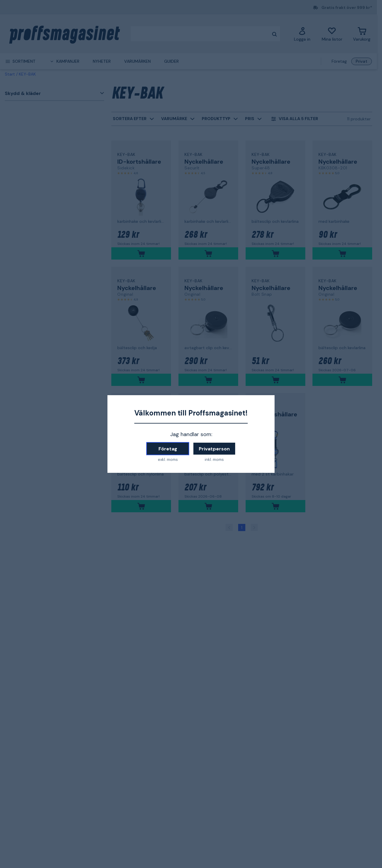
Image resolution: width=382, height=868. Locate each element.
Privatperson (214, 449)
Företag (168, 449)
